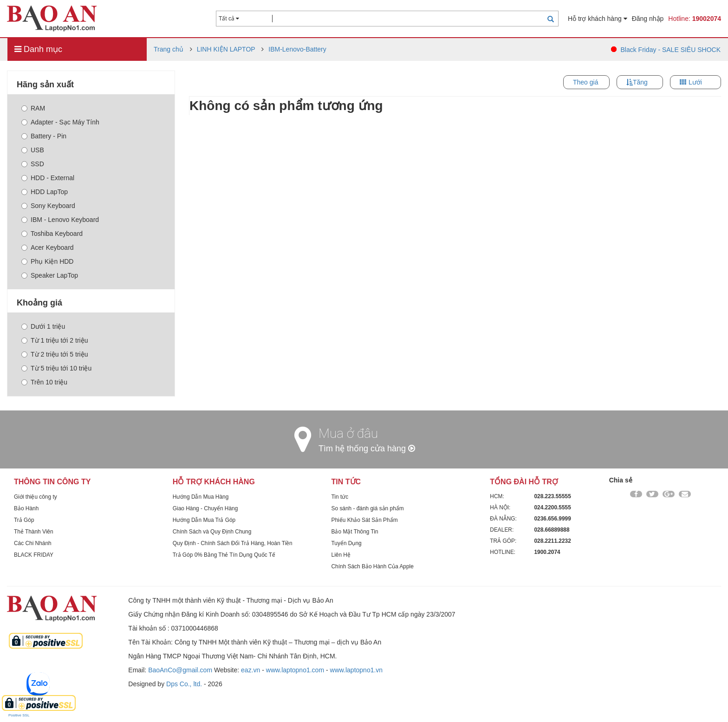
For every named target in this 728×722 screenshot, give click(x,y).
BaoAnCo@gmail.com (180, 670)
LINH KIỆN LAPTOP (226, 49)
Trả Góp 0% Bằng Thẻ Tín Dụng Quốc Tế (224, 555)
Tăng (640, 82)
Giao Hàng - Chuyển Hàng (205, 508)
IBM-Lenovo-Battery (297, 49)
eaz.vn (250, 670)
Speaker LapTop (50, 275)
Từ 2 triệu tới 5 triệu (55, 354)
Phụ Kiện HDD (47, 261)
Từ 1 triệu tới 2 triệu (55, 340)
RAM (33, 108)
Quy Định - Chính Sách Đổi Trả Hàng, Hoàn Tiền (233, 543)
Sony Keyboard (48, 206)
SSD (33, 164)
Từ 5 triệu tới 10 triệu (56, 368)
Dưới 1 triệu (43, 326)
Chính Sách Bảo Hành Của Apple (373, 566)
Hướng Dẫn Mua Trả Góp (204, 520)
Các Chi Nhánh (33, 543)
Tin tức (340, 497)
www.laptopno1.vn (357, 670)
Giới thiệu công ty (36, 497)
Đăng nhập (648, 19)
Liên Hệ (341, 555)
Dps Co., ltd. (184, 684)
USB (33, 150)
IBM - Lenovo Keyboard (60, 220)
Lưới (695, 82)
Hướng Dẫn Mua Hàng (201, 497)
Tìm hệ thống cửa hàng (367, 449)
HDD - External (48, 178)
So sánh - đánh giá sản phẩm (368, 508)
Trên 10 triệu (44, 382)
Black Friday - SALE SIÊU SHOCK (670, 50)
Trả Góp (24, 520)
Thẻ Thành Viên (34, 532)
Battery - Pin (44, 136)
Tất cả (229, 19)
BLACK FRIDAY (34, 555)
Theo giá (585, 82)
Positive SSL (19, 715)
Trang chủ (169, 49)
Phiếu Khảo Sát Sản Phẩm (365, 520)
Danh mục (38, 49)
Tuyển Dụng (347, 543)
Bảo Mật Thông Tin (355, 532)
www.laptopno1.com (295, 670)
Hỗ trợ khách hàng (598, 19)
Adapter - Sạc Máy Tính (60, 122)
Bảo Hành (26, 508)
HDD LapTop (45, 192)
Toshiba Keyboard (52, 234)
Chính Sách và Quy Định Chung (212, 532)
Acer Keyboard (48, 247)
